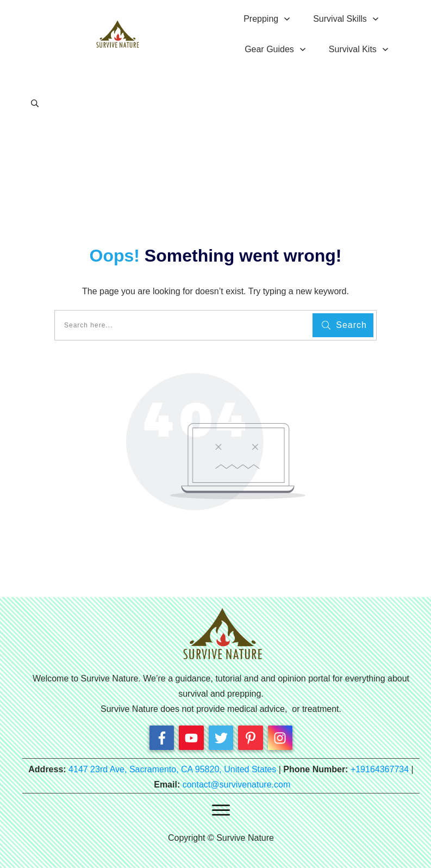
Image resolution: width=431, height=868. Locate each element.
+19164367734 (380, 769)
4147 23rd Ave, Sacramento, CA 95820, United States (172, 769)
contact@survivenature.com (237, 785)
